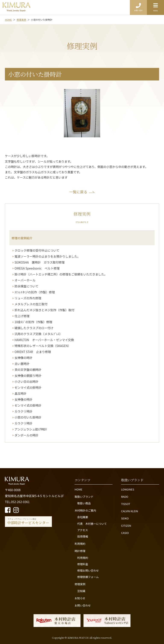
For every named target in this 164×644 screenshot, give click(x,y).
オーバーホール (25, 280)
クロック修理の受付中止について (37, 250)
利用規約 (80, 544)
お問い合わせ (83, 605)
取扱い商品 (84, 503)
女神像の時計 (23, 358)
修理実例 (80, 584)
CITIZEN (126, 526)
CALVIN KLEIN (130, 511)
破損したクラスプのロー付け (34, 328)
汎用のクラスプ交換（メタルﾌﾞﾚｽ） (38, 334)
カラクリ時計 (23, 411)
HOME (78, 489)
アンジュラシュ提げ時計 (31, 429)
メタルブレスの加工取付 (31, 304)
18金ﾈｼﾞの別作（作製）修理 (33, 322)
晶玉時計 (20, 394)
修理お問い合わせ (88, 570)
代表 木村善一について (92, 524)
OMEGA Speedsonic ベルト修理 (37, 268)
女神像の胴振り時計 (28, 376)
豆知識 (81, 591)
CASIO (125, 533)
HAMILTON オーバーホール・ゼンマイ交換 (44, 340)
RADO (125, 497)
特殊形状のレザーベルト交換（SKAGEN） (43, 346)
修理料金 (83, 564)
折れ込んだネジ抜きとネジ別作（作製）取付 (44, 310)
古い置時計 (22, 364)
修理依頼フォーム (88, 577)
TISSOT (126, 504)
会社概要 (83, 517)
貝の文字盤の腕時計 (28, 370)
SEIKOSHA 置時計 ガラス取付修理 (40, 262)
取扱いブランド (84, 497)
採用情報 (83, 536)
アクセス (83, 530)
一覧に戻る (78, 192)
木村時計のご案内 (85, 510)
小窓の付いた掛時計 (28, 417)
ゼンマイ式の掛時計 (28, 388)
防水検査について (26, 286)
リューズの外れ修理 (28, 298)
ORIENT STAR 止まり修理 (33, 352)
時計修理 (80, 551)
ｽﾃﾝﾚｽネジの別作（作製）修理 (35, 292)
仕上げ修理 (22, 316)
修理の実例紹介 (22, 238)
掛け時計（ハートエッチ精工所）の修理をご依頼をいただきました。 (61, 274)
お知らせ (80, 598)
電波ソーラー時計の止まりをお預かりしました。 (47, 256)
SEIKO (125, 518)
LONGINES (128, 489)
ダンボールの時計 (26, 435)
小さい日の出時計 (26, 382)
